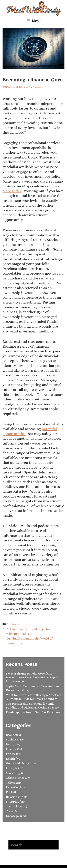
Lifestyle (12, 768)
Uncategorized (16, 816)
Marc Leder (12, 191)
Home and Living (17, 763)
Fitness (11, 754)
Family (10, 744)
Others (11, 783)
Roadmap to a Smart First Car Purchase (33, 712)
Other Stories (15, 778)
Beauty (11, 735)
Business (13, 624)
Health (10, 759)
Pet (8, 792)
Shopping (13, 802)
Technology (14, 806)
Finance (11, 749)
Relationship (15, 797)
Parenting (13, 787)
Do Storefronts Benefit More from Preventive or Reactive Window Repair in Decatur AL (32, 677)
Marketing (13, 773)
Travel (10, 811)
